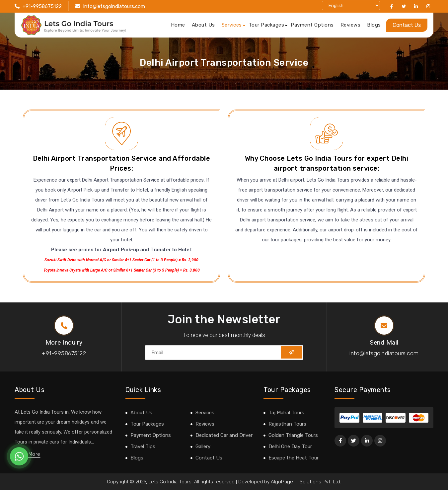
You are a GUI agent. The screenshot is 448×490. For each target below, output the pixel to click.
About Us (203, 25)
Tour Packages (266, 25)
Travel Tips (143, 447)
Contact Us (407, 25)
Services (232, 25)
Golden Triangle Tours (293, 435)
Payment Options (312, 25)
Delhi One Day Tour (290, 447)
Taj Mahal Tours (286, 413)
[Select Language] (351, 5)
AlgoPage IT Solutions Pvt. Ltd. (306, 482)
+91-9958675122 (42, 6)
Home (178, 25)
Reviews (351, 25)
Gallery (203, 447)
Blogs (374, 25)
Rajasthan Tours (287, 424)
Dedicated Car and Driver (224, 435)
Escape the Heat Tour (294, 458)
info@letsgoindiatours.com (114, 6)
